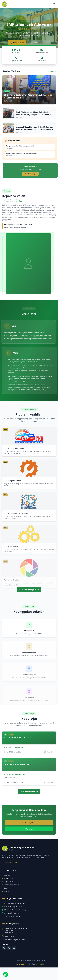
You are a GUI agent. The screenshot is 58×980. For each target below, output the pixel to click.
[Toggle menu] (54, 4)
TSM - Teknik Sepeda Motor (12, 907)
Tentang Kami (7, 878)
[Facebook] (9, 948)
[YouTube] (14, 948)
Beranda (6, 875)
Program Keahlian (39, 43)
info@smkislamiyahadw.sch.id (15, 940)
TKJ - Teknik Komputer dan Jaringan (14, 910)
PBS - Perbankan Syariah (11, 916)
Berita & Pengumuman (10, 885)
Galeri (5, 888)
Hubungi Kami (29, 831)
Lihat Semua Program (29, 598)
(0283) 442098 (9, 936)
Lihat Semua (51, 80)
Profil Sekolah (17, 43)
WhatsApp (29, 838)
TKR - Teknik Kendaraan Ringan (13, 903)
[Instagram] (4, 948)
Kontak (5, 891)
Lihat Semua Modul (29, 800)
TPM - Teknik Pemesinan (11, 913)
